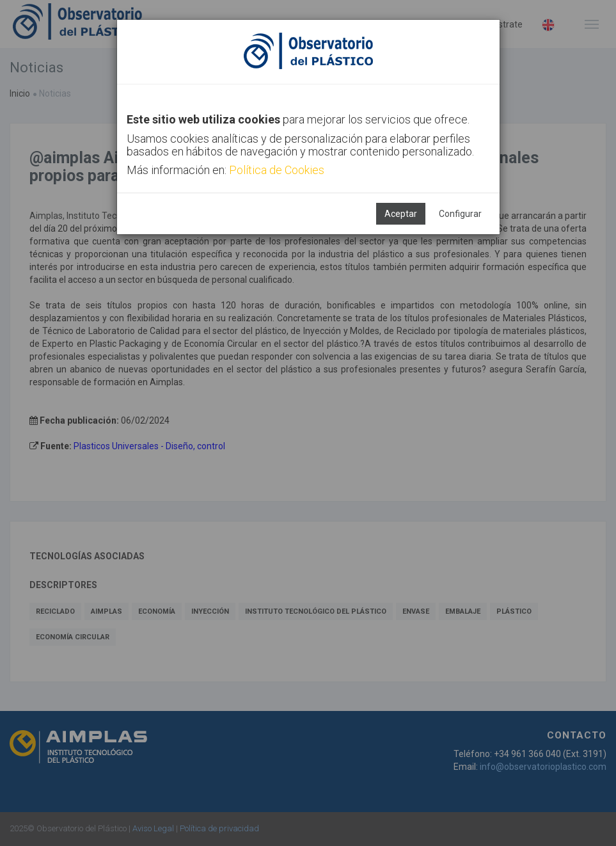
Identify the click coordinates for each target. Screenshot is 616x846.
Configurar (460, 214)
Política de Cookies (277, 170)
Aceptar (401, 214)
